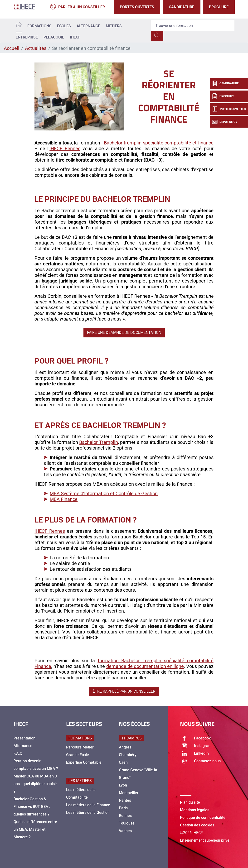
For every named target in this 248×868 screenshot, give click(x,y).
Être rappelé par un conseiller (124, 691)
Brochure (219, 7)
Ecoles (64, 26)
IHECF (75, 37)
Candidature (182, 7)
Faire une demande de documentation (124, 333)
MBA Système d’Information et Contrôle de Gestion (104, 494)
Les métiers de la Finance (88, 805)
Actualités (36, 48)
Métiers (114, 26)
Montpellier (129, 793)
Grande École (78, 755)
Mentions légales (195, 810)
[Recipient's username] (193, 25)
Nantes (125, 800)
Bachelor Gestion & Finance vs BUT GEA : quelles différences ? (32, 807)
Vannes (125, 831)
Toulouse (127, 823)
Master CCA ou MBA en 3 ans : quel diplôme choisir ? (35, 784)
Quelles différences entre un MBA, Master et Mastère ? (35, 829)
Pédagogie (54, 37)
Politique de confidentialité (203, 818)
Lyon (123, 785)
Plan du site (190, 802)
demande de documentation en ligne (145, 666)
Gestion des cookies (197, 825)
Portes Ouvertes (137, 7)
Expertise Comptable (84, 762)
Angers (125, 747)
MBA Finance (64, 499)
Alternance (88, 26)
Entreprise (27, 37)
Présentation (24, 738)
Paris (123, 808)
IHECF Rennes (65, 149)
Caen (123, 762)
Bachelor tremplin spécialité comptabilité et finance (159, 143)
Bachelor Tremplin (98, 442)
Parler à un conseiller (78, 7)
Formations (39, 26)
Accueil (12, 48)
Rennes (125, 816)
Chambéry (128, 755)
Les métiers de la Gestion (88, 813)
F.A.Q (18, 753)
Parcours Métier (80, 747)
